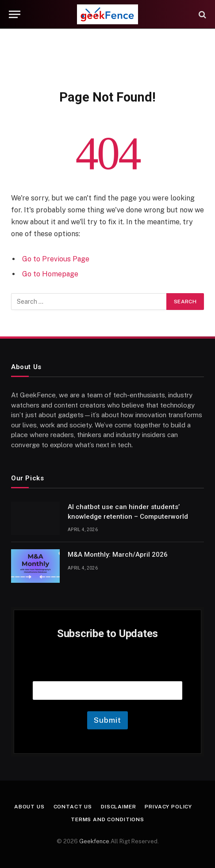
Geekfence (94, 841)
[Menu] (15, 14)
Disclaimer (118, 807)
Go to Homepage (50, 274)
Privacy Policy (168, 807)
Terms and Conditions (107, 819)
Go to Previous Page (56, 259)
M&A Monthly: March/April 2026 (118, 555)
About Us (29, 807)
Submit (107, 720)
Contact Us (73, 807)
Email (107, 670)
